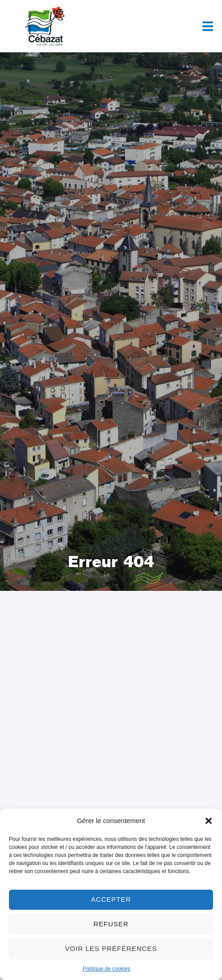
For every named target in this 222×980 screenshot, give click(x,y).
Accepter (111, 899)
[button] (209, 821)
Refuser (111, 924)
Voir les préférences (111, 948)
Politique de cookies (107, 969)
